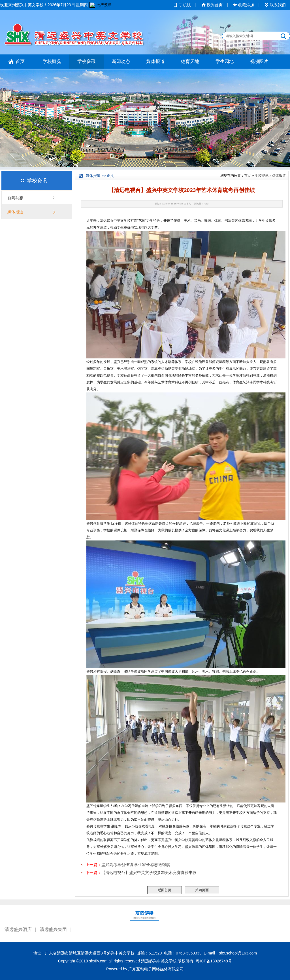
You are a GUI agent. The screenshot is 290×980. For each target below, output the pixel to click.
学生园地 (225, 61)
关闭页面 (202, 890)
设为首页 (215, 5)
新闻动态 (121, 61)
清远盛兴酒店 (18, 929)
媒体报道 (155, 61)
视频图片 (259, 61)
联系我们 (278, 5)
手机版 (185, 5)
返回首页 (165, 890)
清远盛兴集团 (53, 929)
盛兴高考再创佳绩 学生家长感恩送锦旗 (136, 865)
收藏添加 (246, 5)
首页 (20, 61)
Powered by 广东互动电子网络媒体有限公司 (145, 969)
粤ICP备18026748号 (214, 961)
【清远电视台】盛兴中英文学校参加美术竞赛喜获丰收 (149, 873)
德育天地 (190, 61)
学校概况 (52, 61)
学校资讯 (86, 61)
